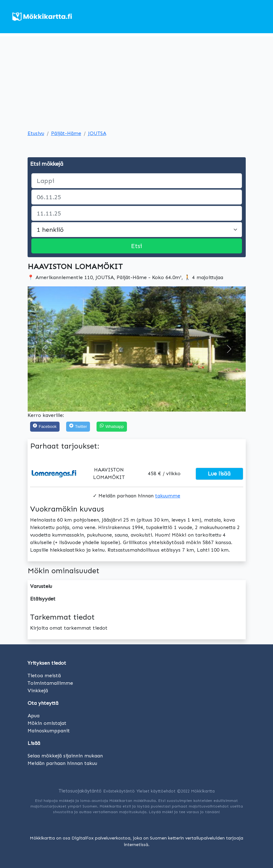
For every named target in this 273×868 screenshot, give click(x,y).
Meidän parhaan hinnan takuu (62, 763)
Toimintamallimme (50, 683)
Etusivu (36, 133)
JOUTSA (97, 133)
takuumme (168, 496)
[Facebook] (45, 427)
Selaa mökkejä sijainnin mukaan (65, 756)
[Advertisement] (136, 80)
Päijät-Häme (66, 133)
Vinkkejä (38, 691)
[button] (44, 349)
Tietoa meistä (44, 676)
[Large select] (137, 230)
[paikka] (137, 181)
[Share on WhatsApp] (112, 427)
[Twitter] (78, 427)
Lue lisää (219, 474)
